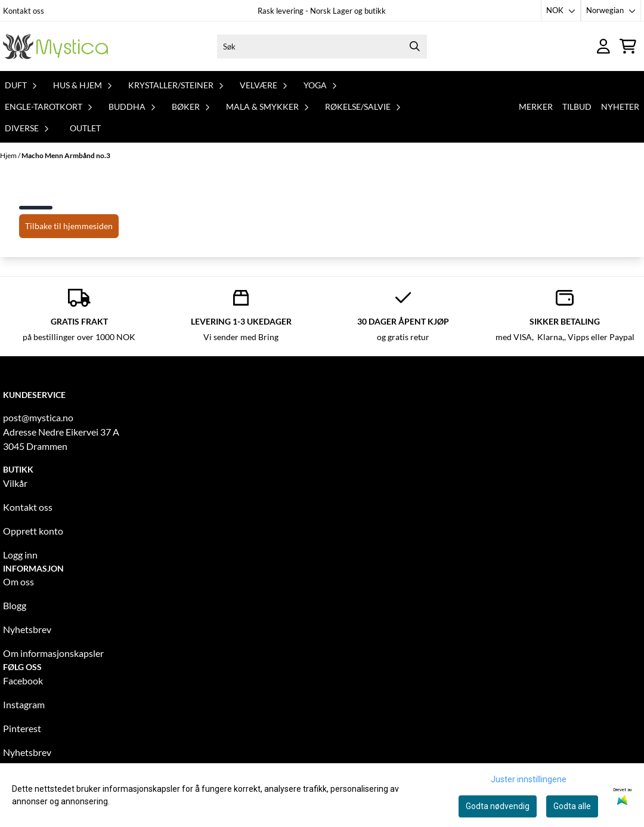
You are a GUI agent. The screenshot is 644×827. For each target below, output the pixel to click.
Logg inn (20, 555)
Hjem (9, 155)
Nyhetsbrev (27, 629)
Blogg (15, 605)
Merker (536, 107)
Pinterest (22, 728)
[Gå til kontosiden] (603, 46)
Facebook (23, 681)
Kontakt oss (24, 11)
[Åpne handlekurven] (628, 46)
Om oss (18, 581)
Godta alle (572, 806)
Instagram (24, 704)
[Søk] (322, 47)
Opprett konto (33, 531)
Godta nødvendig (498, 806)
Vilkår (15, 483)
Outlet (85, 128)
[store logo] (55, 46)
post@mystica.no (38, 417)
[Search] (415, 47)
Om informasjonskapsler (53, 653)
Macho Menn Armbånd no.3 (66, 155)
